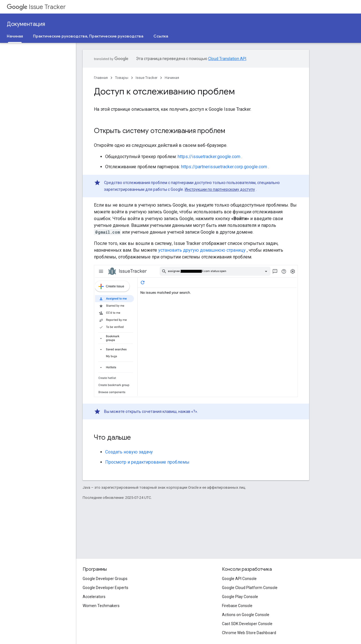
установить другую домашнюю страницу (202, 250)
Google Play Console (240, 597)
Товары (122, 78)
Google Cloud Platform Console (250, 588)
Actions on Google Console (246, 615)
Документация (26, 24)
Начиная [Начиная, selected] (15, 36)
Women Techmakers (101, 606)
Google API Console (239, 579)
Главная (101, 78)
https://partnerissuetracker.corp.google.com (224, 167)
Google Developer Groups (105, 579)
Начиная (172, 78)
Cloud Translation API (227, 59)
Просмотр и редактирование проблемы (147, 462)
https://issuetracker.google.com (209, 157)
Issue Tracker (36, 7)
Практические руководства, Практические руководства (88, 36)
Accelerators (94, 597)
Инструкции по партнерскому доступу (220, 189)
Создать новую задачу (129, 452)
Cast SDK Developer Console (247, 624)
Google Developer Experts (105, 588)
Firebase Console (237, 606)
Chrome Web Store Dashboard (249, 633)
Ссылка (161, 36)
